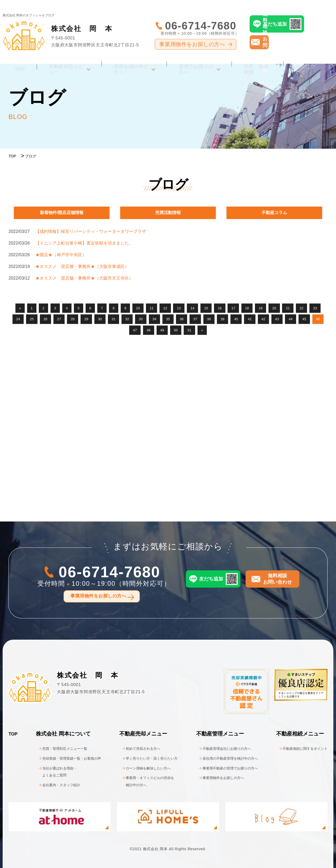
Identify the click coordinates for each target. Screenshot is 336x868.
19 (261, 308)
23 (315, 308)
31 (114, 319)
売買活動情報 (168, 213)
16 (220, 308)
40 (236, 319)
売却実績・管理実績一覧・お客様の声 (68, 758)
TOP (16, 57)
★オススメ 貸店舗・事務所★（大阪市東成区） (82, 266)
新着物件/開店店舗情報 (62, 213)
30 (100, 319)
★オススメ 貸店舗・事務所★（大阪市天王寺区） (84, 278)
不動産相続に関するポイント (300, 748)
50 (176, 330)
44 (291, 319)
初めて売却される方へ (137, 748)
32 (127, 319)
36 (182, 319)
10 (138, 308)
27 (59, 319)
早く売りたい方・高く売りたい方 (148, 758)
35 (168, 319)
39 (222, 319)
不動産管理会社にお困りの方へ (222, 748)
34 (154, 319)
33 (141, 319)
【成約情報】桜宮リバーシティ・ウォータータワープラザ (91, 231)
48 (149, 330)
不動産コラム (274, 213)
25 (32, 319)
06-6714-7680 (201, 16)
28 (73, 319)
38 (209, 319)
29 (86, 319)
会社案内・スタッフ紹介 (55, 784)
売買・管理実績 (256, 57)
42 (263, 319)
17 (233, 308)
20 (274, 308)
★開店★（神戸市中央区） (61, 255)
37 (195, 319)
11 (152, 308)
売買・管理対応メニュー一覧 (59, 748)
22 (301, 308)
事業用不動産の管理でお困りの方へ (226, 768)
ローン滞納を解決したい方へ (144, 768)
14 (192, 308)
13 (179, 308)
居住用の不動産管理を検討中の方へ (226, 758)
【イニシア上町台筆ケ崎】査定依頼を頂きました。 (84, 243)
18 (247, 308)
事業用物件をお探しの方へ (192, 35)
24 (18, 319)
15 (206, 308)
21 (288, 308)
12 (165, 308)
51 (189, 330)
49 (162, 330)
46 (318, 319)
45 (304, 319)
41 (250, 319)
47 (135, 330)
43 (277, 319)
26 (45, 319)
